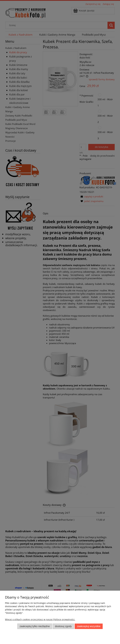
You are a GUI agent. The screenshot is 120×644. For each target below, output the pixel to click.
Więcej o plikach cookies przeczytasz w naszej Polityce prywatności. (40, 619)
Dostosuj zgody (63, 626)
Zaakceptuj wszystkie (89, 626)
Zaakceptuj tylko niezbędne (35, 626)
